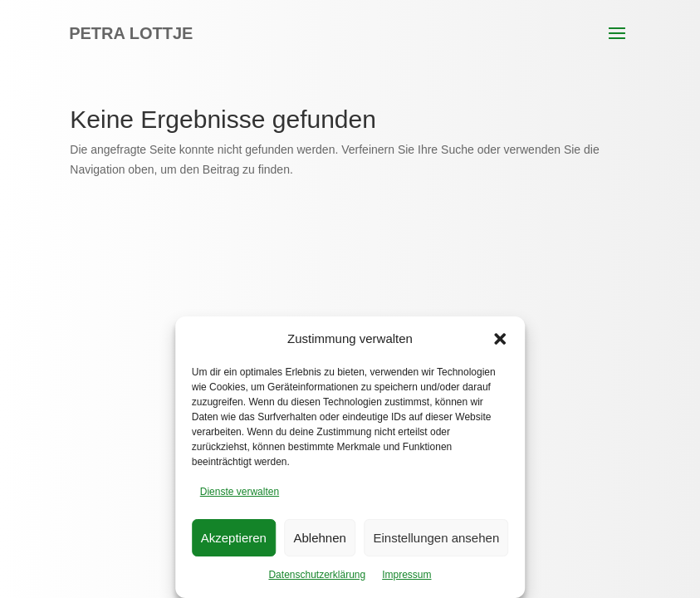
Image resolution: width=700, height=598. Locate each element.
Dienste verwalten (240, 492)
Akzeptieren (234, 538)
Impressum (406, 575)
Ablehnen (320, 538)
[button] (500, 339)
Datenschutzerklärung (317, 575)
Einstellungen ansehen (436, 538)
